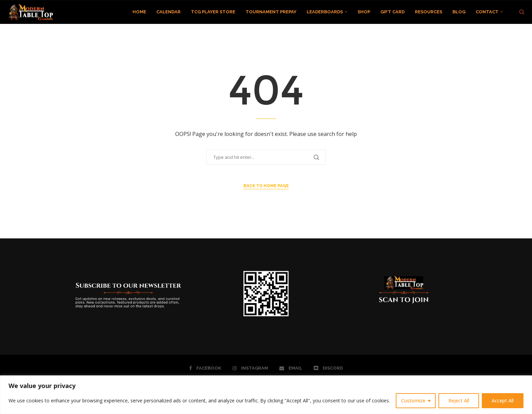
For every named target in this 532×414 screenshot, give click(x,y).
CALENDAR (169, 12)
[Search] (522, 12)
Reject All (459, 401)
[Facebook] (205, 368)
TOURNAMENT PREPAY (271, 12)
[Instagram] (250, 368)
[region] (266, 395)
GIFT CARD (393, 12)
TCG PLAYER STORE (213, 12)
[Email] (291, 368)
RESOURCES (429, 12)
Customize (413, 401)
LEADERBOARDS (325, 12)
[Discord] (328, 368)
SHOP (364, 12)
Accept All (503, 401)
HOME (139, 12)
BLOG (459, 12)
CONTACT (487, 12)
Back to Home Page (266, 186)
